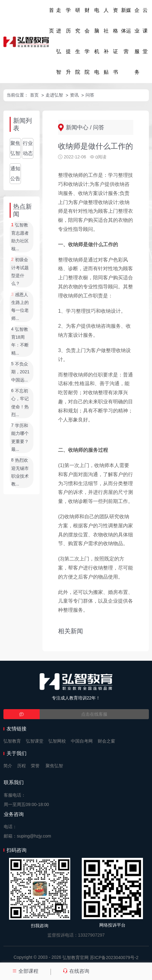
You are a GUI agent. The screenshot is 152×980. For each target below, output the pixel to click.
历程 (22, 766)
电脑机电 (97, 41)
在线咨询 (76, 971)
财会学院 (87, 41)
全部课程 (25, 971)
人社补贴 (106, 41)
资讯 (74, 95)
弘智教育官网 (76, 958)
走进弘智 (59, 41)
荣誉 (35, 766)
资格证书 (115, 41)
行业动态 (28, 148)
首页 (51, 20)
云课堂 (145, 31)
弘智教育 (12, 741)
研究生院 (78, 41)
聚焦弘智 (15, 148)
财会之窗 (106, 741)
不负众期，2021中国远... (20, 372)
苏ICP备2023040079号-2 (114, 958)
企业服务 (137, 41)
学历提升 (68, 41)
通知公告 (15, 174)
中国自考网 (82, 741)
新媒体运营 (126, 31)
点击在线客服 (94, 714)
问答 (90, 95)
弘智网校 (57, 741)
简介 (8, 766)
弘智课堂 (35, 741)
